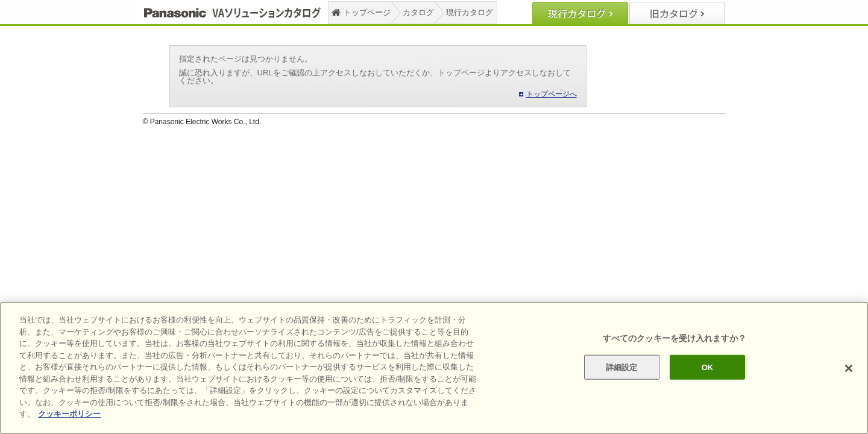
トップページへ (552, 94)
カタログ (418, 12)
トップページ (367, 12)
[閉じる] (849, 368)
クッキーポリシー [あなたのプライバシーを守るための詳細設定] (69, 414)
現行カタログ (470, 12)
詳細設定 (622, 367)
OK (708, 367)
